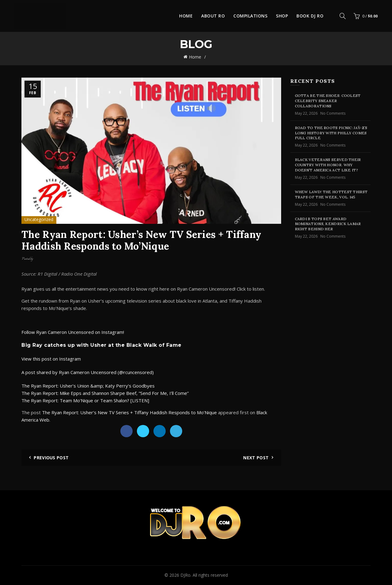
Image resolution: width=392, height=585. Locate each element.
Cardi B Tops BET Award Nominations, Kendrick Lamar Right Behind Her (328, 224)
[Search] (343, 16)
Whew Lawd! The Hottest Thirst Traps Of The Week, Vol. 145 (331, 194)
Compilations (250, 16)
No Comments (333, 113)
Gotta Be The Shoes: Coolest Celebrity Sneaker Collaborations (328, 101)
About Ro (213, 16)
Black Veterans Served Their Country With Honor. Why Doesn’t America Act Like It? (328, 165)
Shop (282, 16)
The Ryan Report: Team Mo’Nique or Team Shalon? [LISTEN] (85, 400)
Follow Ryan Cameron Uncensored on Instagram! (73, 332)
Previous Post (51, 458)
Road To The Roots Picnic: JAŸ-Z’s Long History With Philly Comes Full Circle (331, 133)
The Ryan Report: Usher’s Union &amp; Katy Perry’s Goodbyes (88, 386)
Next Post (256, 458)
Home (186, 16)
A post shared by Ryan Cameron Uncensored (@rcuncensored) (88, 372)
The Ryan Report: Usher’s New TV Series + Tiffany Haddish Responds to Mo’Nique (129, 412)
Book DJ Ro (310, 16)
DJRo (185, 575)
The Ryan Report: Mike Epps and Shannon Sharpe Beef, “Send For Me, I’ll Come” (105, 393)
